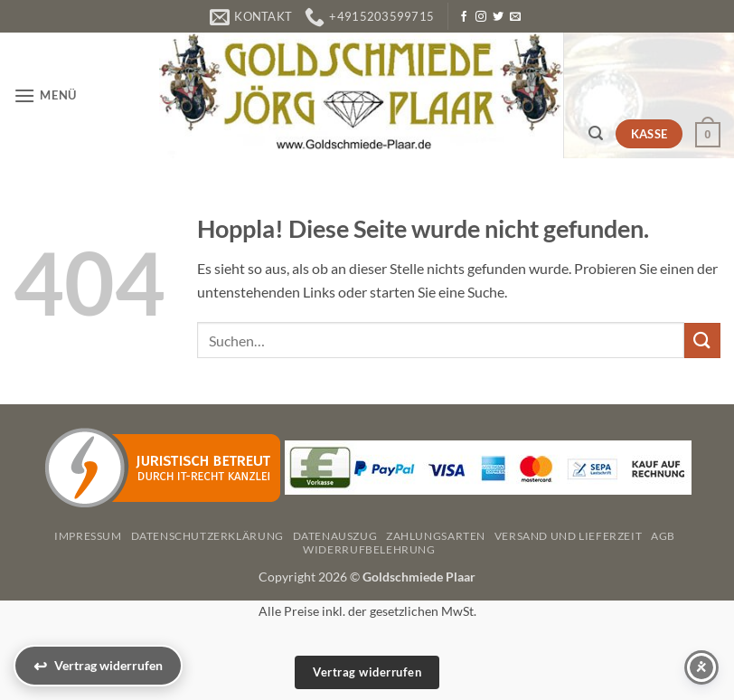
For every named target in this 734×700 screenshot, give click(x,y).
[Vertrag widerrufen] (98, 666)
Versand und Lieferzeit (568, 536)
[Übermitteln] (702, 341)
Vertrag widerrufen (367, 672)
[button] (45, 95)
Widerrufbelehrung (369, 549)
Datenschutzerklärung (207, 536)
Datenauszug (335, 536)
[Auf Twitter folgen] (498, 17)
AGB (663, 536)
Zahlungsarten (436, 536)
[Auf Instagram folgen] (481, 17)
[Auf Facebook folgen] (464, 17)
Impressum (88, 536)
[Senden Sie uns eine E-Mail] (515, 17)
